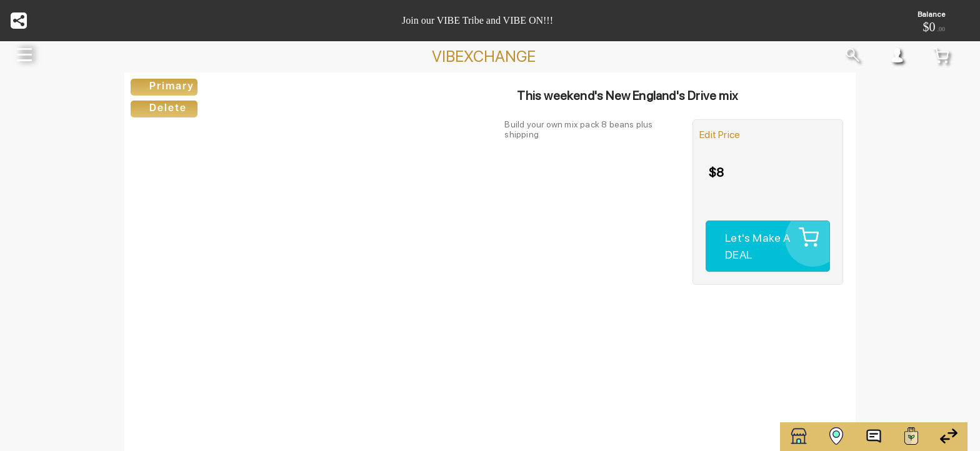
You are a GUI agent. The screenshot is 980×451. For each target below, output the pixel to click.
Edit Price (720, 135)
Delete (168, 109)
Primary (172, 87)
